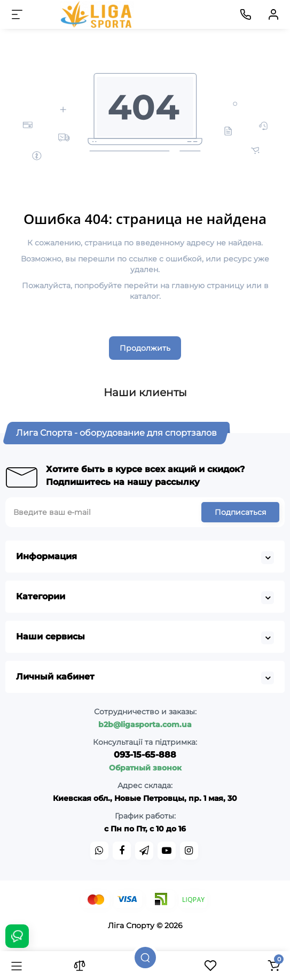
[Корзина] (273, 966)
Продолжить (145, 348)
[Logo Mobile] (97, 14)
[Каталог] (17, 966)
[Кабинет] (273, 14)
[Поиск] (145, 958)
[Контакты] (246, 14)
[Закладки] (210, 966)
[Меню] (17, 14)
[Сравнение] (80, 966)
